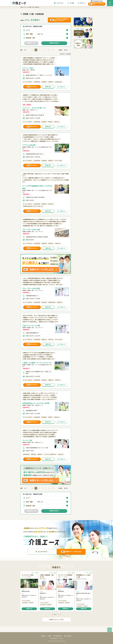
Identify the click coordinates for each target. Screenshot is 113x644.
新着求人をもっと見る (56, 620)
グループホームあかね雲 (31, 288)
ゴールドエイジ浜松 (27, 575)
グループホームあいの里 (31, 230)
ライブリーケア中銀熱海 (65, 575)
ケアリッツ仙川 (28, 68)
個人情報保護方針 (58, 636)
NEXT (53, 50)
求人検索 (72, 3)
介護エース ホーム (24, 7)
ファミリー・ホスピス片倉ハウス (34, 108)
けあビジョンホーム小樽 (31, 326)
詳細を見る (48, 87)
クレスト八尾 (27, 440)
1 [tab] (55, 614)
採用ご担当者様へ (68, 636)
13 (49, 50)
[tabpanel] (29, 591)
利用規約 (49, 636)
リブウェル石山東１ (29, 145)
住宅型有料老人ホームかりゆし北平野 (36, 403)
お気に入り (83, 3)
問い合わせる (32, 87)
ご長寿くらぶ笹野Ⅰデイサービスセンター (37, 363)
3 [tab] (58, 614)
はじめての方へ (60, 3)
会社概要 (43, 636)
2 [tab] (57, 614)
